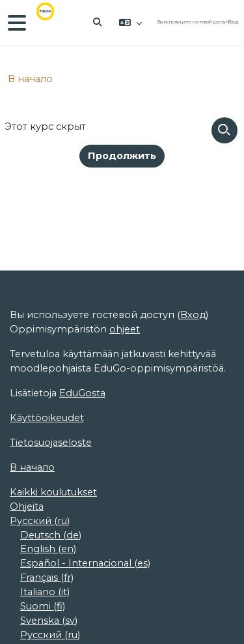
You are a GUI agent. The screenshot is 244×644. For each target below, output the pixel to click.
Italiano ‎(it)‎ (45, 592)
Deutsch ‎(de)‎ (51, 535)
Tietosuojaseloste (51, 443)
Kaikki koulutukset (53, 492)
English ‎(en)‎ (48, 549)
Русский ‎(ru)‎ (40, 521)
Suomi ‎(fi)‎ (43, 606)
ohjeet (125, 329)
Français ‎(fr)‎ (47, 578)
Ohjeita (27, 506)
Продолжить (122, 156)
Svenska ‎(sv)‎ (49, 621)
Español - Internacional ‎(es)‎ (85, 563)
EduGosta (82, 393)
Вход (234, 22)
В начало (30, 79)
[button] (98, 23)
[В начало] (54, 23)
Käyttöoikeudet (47, 418)
